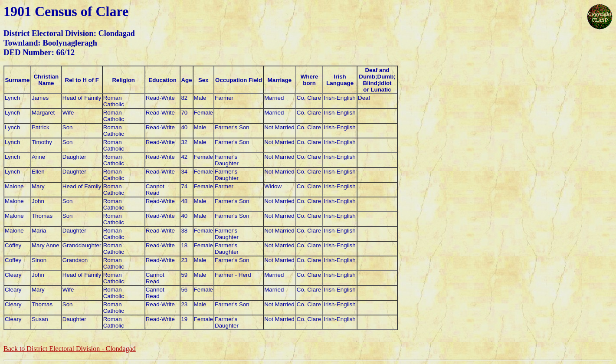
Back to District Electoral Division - (70, 349)
